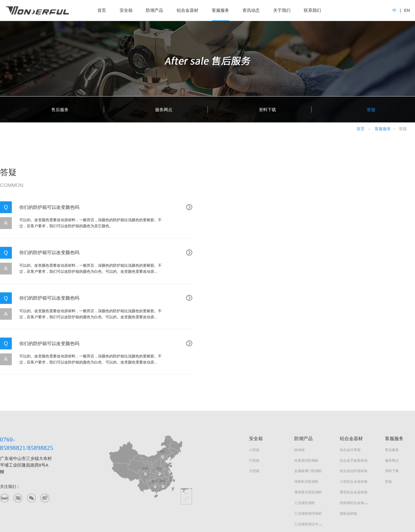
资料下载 (392, 380)
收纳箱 (299, 359)
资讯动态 (251, 10)
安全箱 (126, 10)
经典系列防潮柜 (306, 369)
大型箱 (254, 380)
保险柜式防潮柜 (306, 391)
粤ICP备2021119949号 (136, 517)
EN (407, 10)
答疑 (388, 391)
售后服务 (392, 359)
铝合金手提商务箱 (354, 369)
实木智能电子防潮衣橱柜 (313, 444)
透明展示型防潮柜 (308, 401)
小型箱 (254, 359)
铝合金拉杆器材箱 (354, 380)
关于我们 (282, 10)
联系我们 (312, 10)
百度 (46, 499)
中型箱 (254, 369)
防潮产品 (154, 10)
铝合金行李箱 (350, 359)
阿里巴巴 (32, 499)
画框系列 (301, 476)
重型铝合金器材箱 (354, 401)
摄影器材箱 (348, 423)
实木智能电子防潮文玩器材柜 (317, 465)
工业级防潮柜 (305, 412)
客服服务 (220, 10)
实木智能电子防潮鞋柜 (312, 454)
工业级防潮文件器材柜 (312, 433)
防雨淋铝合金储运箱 (355, 412)
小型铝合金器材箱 (354, 391)
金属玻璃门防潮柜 (308, 380)
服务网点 (392, 369)
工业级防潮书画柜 (308, 423)
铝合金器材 (187, 10)
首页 (102, 10)
